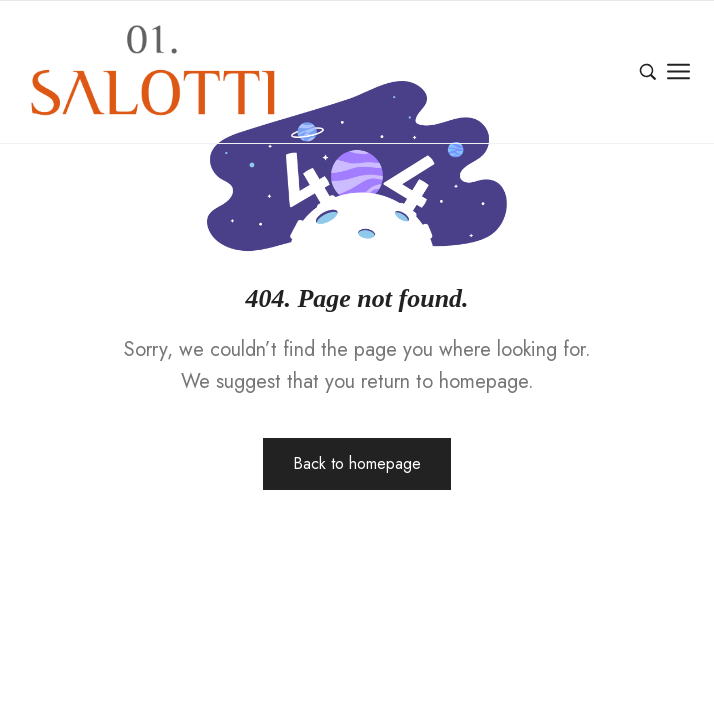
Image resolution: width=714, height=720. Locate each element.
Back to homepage (357, 463)
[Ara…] (648, 72)
